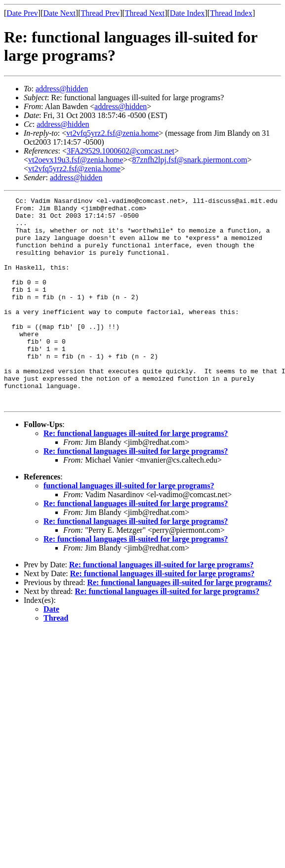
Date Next (60, 13)
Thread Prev (100, 13)
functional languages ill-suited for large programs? (129, 527)
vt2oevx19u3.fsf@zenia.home (76, 160)
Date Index (187, 13)
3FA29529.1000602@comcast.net (121, 151)
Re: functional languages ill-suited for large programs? (136, 475)
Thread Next (145, 13)
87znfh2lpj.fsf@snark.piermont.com (190, 160)
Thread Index (231, 13)
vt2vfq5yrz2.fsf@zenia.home (112, 133)
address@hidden (62, 89)
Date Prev (22, 13)
